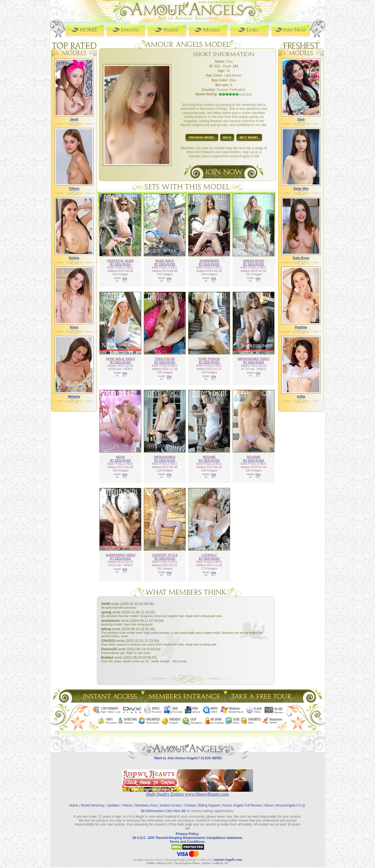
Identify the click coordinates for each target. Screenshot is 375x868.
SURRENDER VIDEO (120, 555)
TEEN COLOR (165, 359)
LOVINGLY (209, 555)
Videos (127, 805)
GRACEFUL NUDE (120, 261)
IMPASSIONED (165, 457)
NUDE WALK (165, 261)
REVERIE (254, 457)
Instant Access (170, 805)
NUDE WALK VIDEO (120, 359)
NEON (120, 457)
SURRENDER (209, 261)
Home (74, 805)
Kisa (125, 278)
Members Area (146, 805)
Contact (190, 805)
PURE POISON (209, 359)
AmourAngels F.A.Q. (291, 805)
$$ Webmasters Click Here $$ (163, 811)
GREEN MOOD (254, 261)
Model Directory (93, 805)
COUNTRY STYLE (165, 555)
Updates (113, 805)
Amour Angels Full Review (242, 805)
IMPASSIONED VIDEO (253, 359)
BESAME (209, 457)
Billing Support (209, 805)
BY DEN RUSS (120, 264)
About (268, 805)
